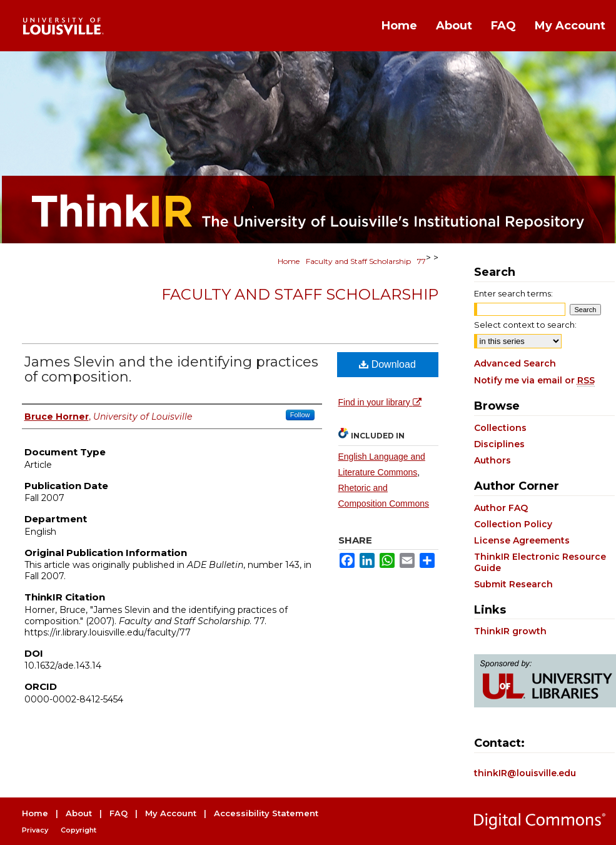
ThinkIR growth (510, 631)
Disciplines (499, 444)
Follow (300, 415)
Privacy (35, 830)
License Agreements (522, 540)
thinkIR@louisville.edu (525, 773)
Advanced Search (515, 363)
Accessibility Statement (266, 813)
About (79, 813)
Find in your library (380, 402)
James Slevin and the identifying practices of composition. (171, 369)
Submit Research (513, 584)
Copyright (78, 830)
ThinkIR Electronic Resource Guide (540, 562)
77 (422, 261)
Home (289, 261)
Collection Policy (513, 524)
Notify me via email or (534, 380)
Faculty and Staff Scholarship (358, 261)
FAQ (119, 813)
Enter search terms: (513, 293)
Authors (492, 460)
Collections (500, 428)
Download (387, 364)
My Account (171, 813)
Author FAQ (501, 508)
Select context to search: (525, 325)
